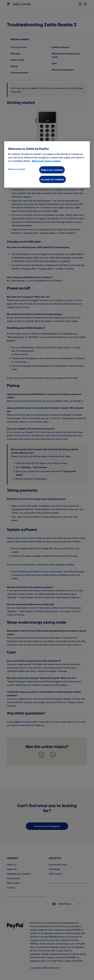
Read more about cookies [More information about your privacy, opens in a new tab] (46, 161)
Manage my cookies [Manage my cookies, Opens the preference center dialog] (17, 169)
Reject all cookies (52, 170)
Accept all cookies (53, 179)
